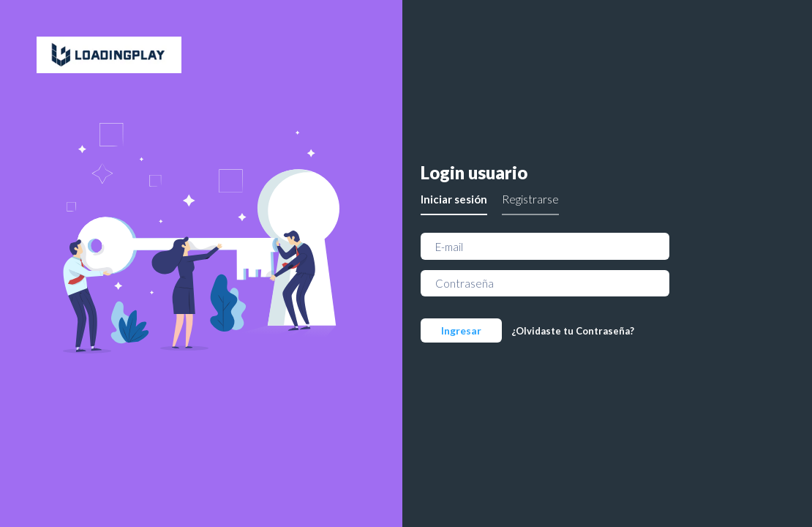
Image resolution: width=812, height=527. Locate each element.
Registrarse (530, 199)
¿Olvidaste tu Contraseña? (573, 331)
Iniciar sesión (454, 199)
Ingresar (461, 330)
